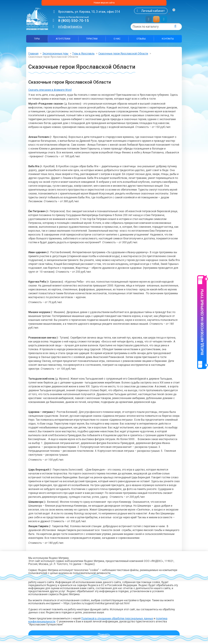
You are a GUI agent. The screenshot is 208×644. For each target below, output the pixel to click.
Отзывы (141, 41)
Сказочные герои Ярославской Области (123, 55)
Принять (104, 634)
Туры (37, 41)
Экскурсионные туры (55, 55)
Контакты (168, 41)
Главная (33, 55)
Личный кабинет (153, 13)
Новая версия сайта (104, 4)
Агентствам (63, 41)
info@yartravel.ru (70, 28)
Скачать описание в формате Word (50, 92)
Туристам (92, 41)
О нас (117, 41)
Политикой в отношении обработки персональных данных (117, 619)
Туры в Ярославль (83, 55)
